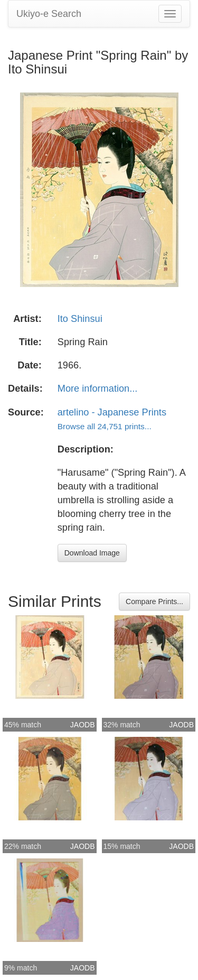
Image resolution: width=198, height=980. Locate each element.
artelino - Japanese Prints (112, 412)
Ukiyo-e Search (49, 14)
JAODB (83, 725)
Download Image (92, 553)
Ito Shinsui (80, 319)
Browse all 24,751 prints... (105, 426)
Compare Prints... (154, 602)
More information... (98, 389)
